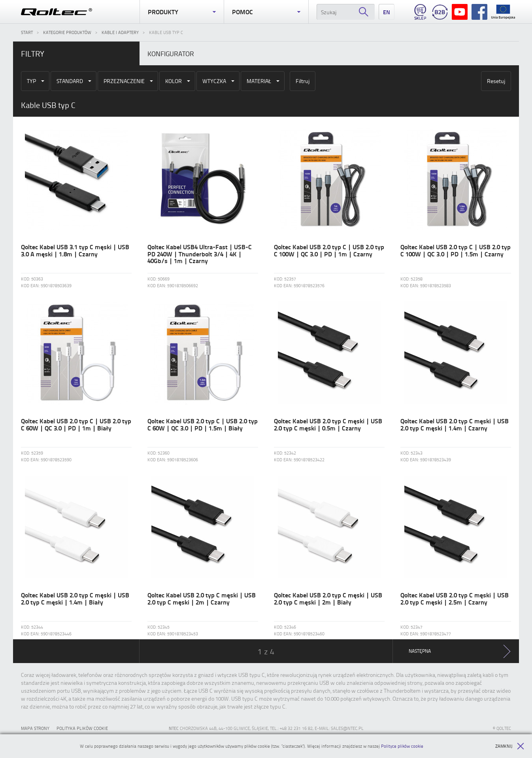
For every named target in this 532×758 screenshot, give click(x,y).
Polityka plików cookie (82, 728)
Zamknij (510, 746)
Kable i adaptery (120, 32)
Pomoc (266, 12)
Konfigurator (171, 53)
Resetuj (496, 81)
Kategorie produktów (67, 32)
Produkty (182, 12)
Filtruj (303, 81)
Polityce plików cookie (402, 746)
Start (27, 32)
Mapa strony (35, 728)
